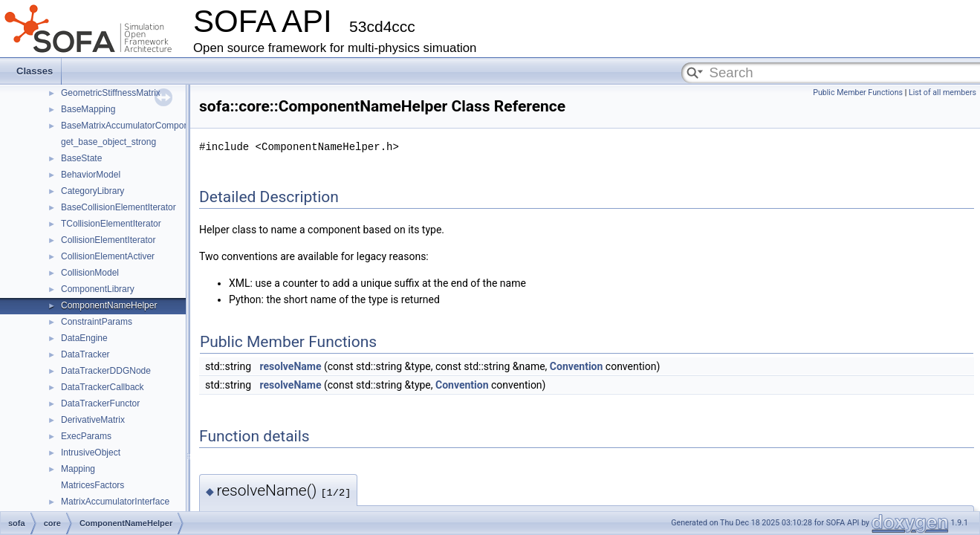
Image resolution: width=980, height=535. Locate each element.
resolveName (291, 366)
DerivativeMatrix (93, 420)
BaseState (81, 158)
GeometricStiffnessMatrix (111, 93)
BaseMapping (88, 109)
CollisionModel (90, 273)
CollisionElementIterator (108, 240)
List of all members (942, 93)
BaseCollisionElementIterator (119, 207)
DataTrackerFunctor (100, 403)
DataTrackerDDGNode (106, 371)
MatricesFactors (93, 485)
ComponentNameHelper (109, 305)
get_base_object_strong (108, 142)
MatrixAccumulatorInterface (115, 502)
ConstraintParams (97, 322)
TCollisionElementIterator (111, 224)
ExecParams (86, 436)
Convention (577, 366)
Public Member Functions (858, 93)
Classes (35, 71)
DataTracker (85, 354)
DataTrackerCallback (103, 387)
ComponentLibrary (98, 289)
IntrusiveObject (91, 453)
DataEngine (84, 338)
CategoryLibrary (93, 191)
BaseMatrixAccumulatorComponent (131, 126)
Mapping (78, 469)
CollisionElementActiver (108, 256)
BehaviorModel (91, 175)
